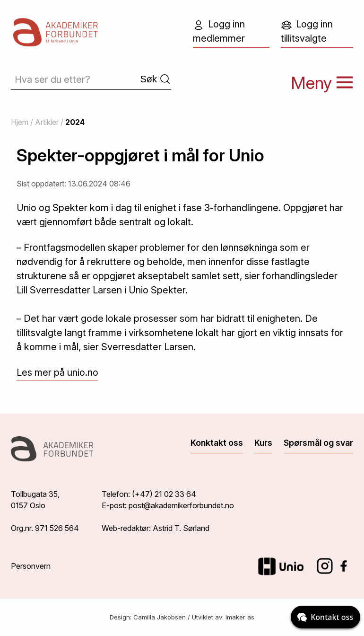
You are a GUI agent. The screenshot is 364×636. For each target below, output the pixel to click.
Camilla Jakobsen (160, 617)
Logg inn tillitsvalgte (307, 31)
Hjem (20, 122)
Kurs (263, 443)
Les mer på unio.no (57, 372)
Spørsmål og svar (318, 443)
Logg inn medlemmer (219, 31)
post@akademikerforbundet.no (181, 505)
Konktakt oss (217, 443)
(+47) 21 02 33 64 (164, 494)
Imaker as (240, 617)
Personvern (31, 566)
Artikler (47, 122)
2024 (75, 122)
